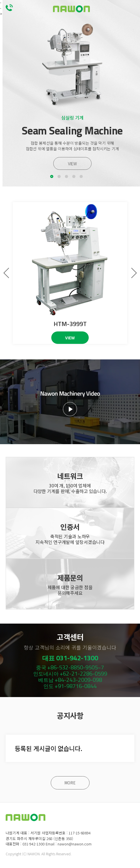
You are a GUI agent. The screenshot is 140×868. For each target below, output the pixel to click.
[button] (52, 176)
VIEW (72, 164)
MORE (70, 783)
